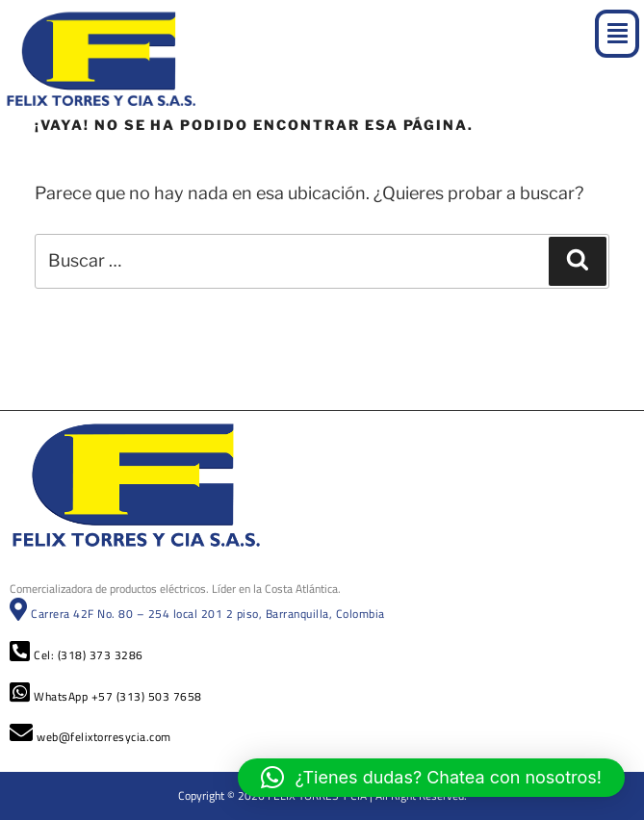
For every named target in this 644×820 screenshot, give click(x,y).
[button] (617, 34)
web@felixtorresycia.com (90, 737)
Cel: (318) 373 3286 (77, 655)
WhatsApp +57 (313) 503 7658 (106, 696)
